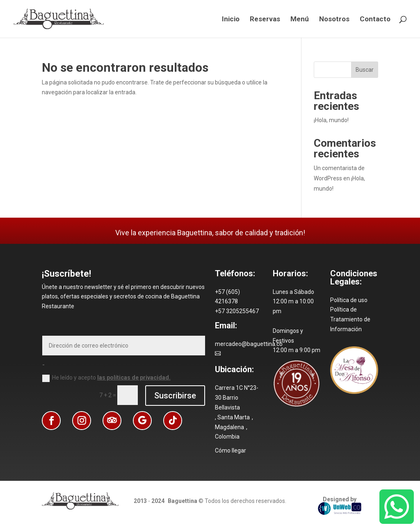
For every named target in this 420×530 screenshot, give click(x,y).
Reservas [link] (265, 19)
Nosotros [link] (334, 19)
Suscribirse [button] (175, 396)
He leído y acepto (106, 378)
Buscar (365, 70)
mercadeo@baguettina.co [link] (249, 344)
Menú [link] (300, 19)
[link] (59, 18)
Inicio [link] (231, 19)
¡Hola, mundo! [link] (331, 120)
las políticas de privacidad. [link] (134, 378)
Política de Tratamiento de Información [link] (350, 319)
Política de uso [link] (349, 300)
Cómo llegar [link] (231, 450)
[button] (51, 421)
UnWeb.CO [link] (340, 508)
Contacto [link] (375, 19)
